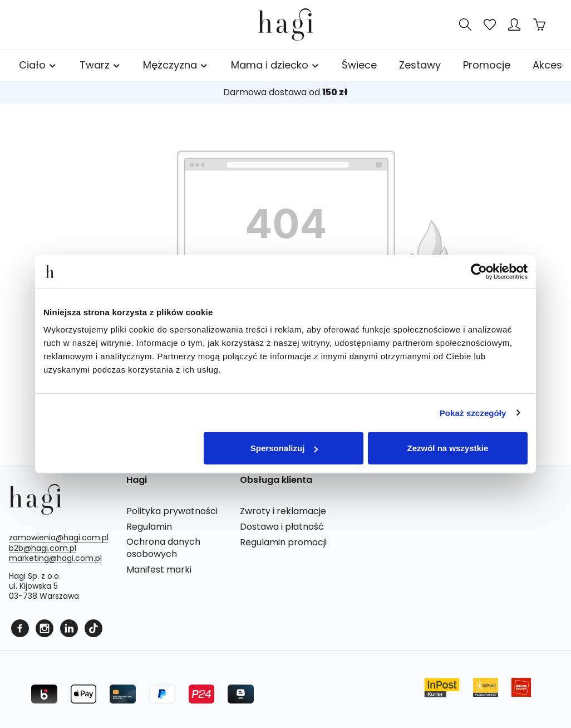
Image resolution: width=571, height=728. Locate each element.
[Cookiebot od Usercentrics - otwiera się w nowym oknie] (479, 271)
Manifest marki (159, 570)
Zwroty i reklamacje (283, 511)
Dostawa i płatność (282, 527)
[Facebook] (21, 627)
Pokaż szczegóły (473, 412)
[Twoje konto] (514, 25)
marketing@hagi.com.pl (55, 558)
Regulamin (149, 527)
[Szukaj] (465, 25)
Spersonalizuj (284, 448)
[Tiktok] (93, 627)
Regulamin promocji (283, 543)
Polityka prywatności (172, 511)
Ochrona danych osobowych (163, 548)
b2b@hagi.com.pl (43, 548)
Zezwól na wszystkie (448, 448)
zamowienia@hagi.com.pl (59, 538)
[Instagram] (46, 627)
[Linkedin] (70, 627)
